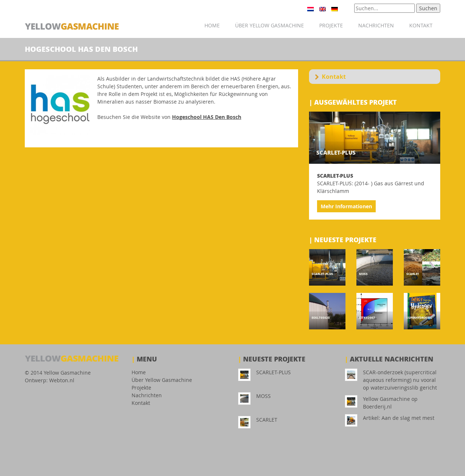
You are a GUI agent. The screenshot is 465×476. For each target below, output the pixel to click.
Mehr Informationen (346, 206)
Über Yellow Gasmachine (269, 25)
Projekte (331, 25)
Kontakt (421, 25)
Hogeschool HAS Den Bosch (207, 117)
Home (212, 25)
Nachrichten (376, 25)
